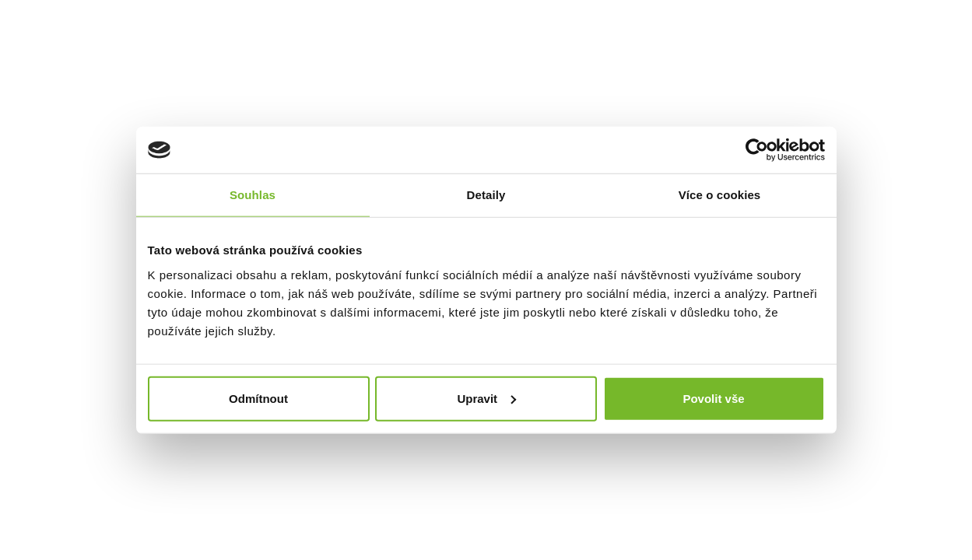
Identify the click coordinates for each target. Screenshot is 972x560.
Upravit (486, 398)
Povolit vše (713, 398)
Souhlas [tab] (253, 195)
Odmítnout (258, 398)
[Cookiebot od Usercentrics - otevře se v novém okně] (757, 150)
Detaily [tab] (486, 195)
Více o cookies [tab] (720, 195)
